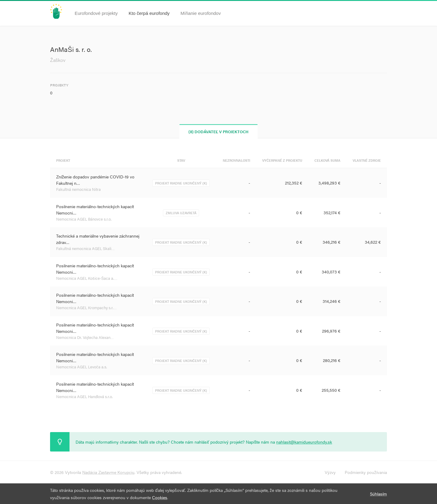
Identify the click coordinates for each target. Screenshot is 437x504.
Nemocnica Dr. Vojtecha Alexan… (85, 337)
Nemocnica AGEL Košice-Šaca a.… (87, 278)
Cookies (160, 497)
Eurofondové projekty (96, 13)
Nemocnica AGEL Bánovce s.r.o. (84, 219)
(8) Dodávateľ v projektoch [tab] (218, 132)
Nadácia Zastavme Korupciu (108, 472)
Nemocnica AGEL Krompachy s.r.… (86, 308)
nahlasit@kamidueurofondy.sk (304, 442)
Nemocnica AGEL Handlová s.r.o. (85, 396)
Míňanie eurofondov (201, 13)
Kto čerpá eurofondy (149, 13)
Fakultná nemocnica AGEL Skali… (85, 248)
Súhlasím (378, 494)
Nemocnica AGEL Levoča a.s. (82, 367)
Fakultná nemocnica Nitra (78, 189)
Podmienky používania (366, 472)
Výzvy (330, 472)
